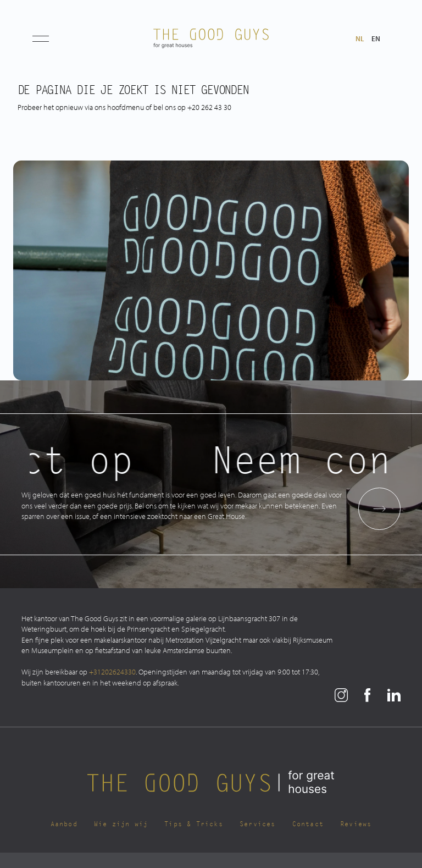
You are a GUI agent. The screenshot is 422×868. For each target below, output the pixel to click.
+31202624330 (112, 671)
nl (360, 39)
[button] (41, 38)
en (376, 39)
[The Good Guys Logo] (211, 38)
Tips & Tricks (194, 824)
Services (258, 824)
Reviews (356, 824)
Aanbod (64, 824)
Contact (308, 824)
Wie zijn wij (121, 824)
